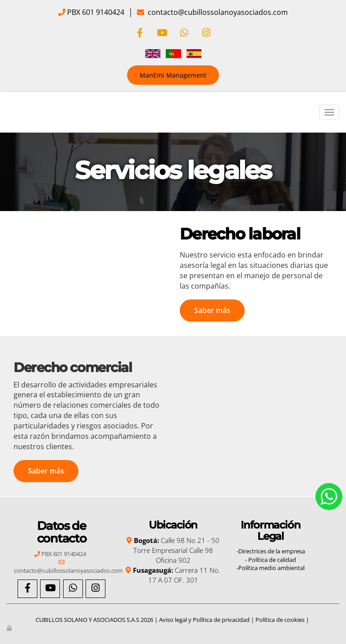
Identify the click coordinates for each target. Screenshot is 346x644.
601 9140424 (102, 12)
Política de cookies (280, 620)
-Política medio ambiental (271, 568)
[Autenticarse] (10, 628)
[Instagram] (206, 34)
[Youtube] (162, 34)
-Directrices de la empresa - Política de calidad (271, 555)
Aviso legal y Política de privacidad (204, 620)
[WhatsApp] (184, 34)
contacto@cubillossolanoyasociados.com (217, 12)
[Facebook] (140, 34)
